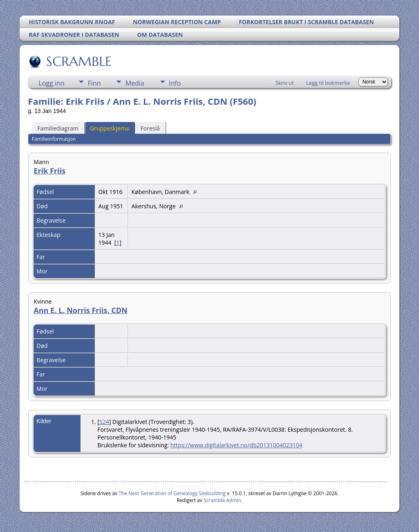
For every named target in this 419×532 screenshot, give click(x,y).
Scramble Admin (223, 500)
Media (135, 83)
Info (175, 83)
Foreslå (150, 128)
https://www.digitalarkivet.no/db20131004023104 (236, 445)
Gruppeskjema (110, 128)
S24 (104, 422)
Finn (94, 83)
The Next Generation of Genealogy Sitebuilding (172, 493)
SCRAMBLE (78, 61)
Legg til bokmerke (328, 83)
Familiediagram (58, 128)
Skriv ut (285, 83)
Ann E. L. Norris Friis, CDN (80, 310)
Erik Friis (50, 171)
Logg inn (51, 83)
